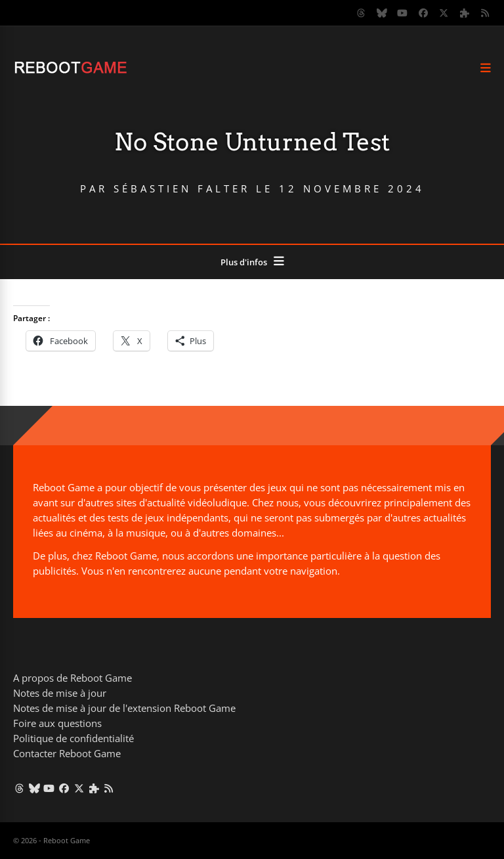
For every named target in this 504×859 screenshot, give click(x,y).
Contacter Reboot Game (67, 753)
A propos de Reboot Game (73, 678)
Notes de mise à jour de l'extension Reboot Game (124, 708)
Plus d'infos (244, 262)
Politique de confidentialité (73, 738)
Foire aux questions (57, 723)
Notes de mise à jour (60, 693)
